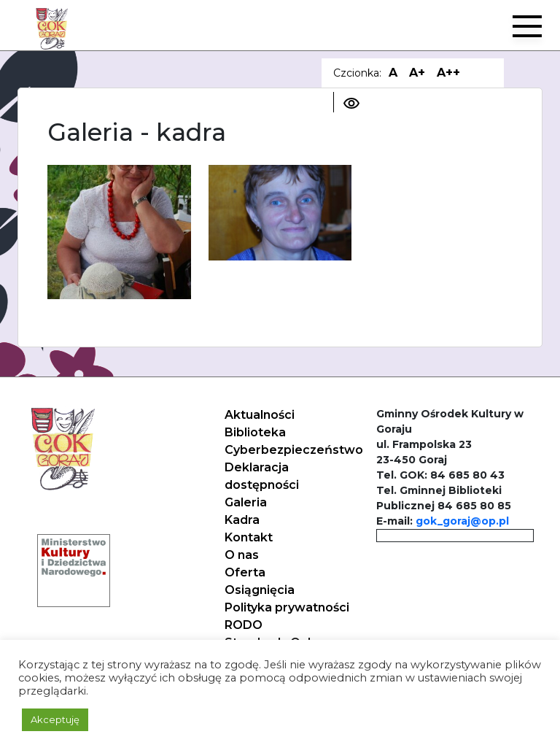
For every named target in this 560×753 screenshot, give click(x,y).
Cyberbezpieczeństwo (294, 450)
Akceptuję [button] (55, 719)
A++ (448, 73)
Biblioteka (255, 432)
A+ (417, 73)
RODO (244, 625)
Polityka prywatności (287, 607)
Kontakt (249, 537)
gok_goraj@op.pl (462, 521)
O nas (242, 555)
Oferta (245, 572)
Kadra (242, 520)
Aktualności (260, 415)
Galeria (246, 502)
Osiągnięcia (260, 590)
